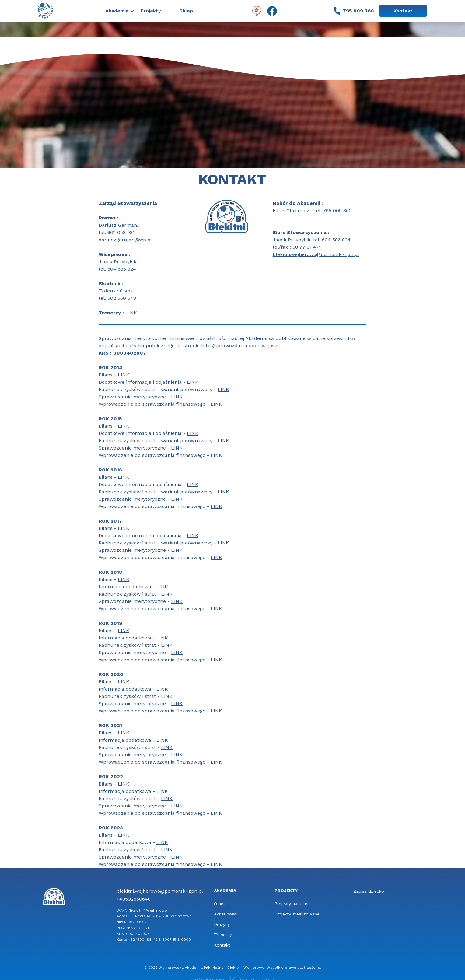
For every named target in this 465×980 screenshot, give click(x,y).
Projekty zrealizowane (297, 914)
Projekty (151, 11)
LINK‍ (124, 375)
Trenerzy (223, 935)
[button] (123, 11)
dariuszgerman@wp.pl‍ (125, 240)
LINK (131, 313)
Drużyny (222, 924)
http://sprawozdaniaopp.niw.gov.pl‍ (241, 346)
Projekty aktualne (292, 904)
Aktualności (226, 914)
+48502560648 (134, 899)
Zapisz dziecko (369, 891)
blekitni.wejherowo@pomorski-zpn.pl (316, 254)
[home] (45, 11)
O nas (220, 904)
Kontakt (403, 11)
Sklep (186, 11)
